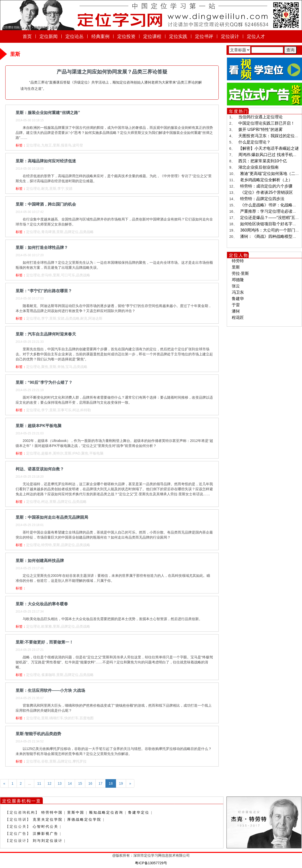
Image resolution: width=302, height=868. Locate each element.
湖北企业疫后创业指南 (258, 167)
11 (39, 783)
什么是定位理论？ (254, 142)
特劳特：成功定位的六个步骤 (266, 186)
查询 (290, 50)
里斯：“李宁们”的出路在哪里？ (44, 291)
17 (101, 783)
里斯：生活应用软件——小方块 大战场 (50, 690)
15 (80, 783)
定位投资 (126, 36)
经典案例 (100, 36)
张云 (236, 286)
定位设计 (230, 36)
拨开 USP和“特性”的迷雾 (260, 129)
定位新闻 (49, 36)
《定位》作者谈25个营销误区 (267, 192)
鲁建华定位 (139, 813)
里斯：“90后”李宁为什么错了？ (44, 382)
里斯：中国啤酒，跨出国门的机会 (46, 204)
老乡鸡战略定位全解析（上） (266, 180)
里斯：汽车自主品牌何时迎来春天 (46, 334)
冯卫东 (238, 292)
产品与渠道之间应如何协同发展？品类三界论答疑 (112, 72)
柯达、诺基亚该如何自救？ (40, 469)
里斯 (236, 267)
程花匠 (238, 317)
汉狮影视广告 (46, 834)
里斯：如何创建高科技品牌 (40, 561)
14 (70, 783)
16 (90, 783)
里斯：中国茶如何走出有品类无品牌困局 (52, 517)
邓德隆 (238, 280)
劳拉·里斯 (240, 273)
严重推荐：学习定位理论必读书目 (270, 211)
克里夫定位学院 (48, 820)
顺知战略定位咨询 (106, 813)
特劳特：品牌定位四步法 (262, 199)
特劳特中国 (52, 813)
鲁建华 (238, 299)
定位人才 (256, 36)
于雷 (236, 305)
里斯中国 (76, 813)
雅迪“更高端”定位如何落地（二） (270, 174)
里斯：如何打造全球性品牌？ (42, 248)
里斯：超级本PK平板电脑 (39, 426)
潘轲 (236, 311)
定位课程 (152, 36)
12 (50, 783)
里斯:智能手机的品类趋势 (38, 734)
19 (121, 783)
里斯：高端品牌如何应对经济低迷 (46, 161)
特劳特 (238, 261)
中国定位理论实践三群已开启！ (267, 123)
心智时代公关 (46, 827)
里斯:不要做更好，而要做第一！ (44, 642)
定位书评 (204, 36)
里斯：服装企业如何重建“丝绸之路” (48, 113)
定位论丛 (74, 36)
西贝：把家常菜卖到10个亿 (263, 161)
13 (60, 783)
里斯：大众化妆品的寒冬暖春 (42, 604)
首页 (27, 36)
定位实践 (178, 36)
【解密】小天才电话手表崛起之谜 (269, 148)
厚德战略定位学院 (84, 820)
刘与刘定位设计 (48, 841)
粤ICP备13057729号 (151, 863)
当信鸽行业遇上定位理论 (260, 117)
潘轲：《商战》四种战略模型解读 (270, 236)
